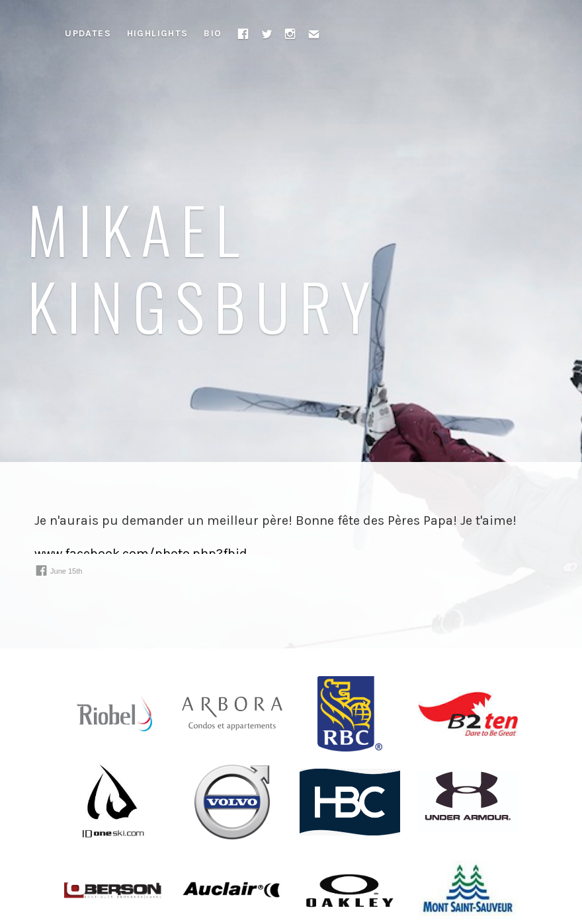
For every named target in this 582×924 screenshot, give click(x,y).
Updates (88, 33)
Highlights (158, 33)
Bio (213, 33)
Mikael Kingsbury (203, 266)
